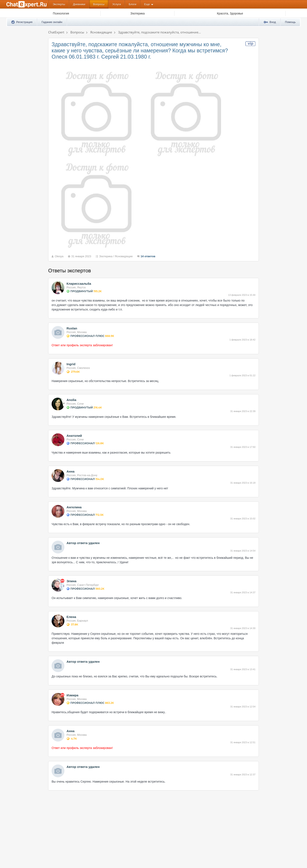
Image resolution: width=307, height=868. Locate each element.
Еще (147, 4)
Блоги (133, 4)
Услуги (117, 4)
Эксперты (59, 4)
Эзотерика (106, 256)
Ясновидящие (124, 256)
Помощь (290, 22)
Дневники (79, 4)
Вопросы (99, 4)
